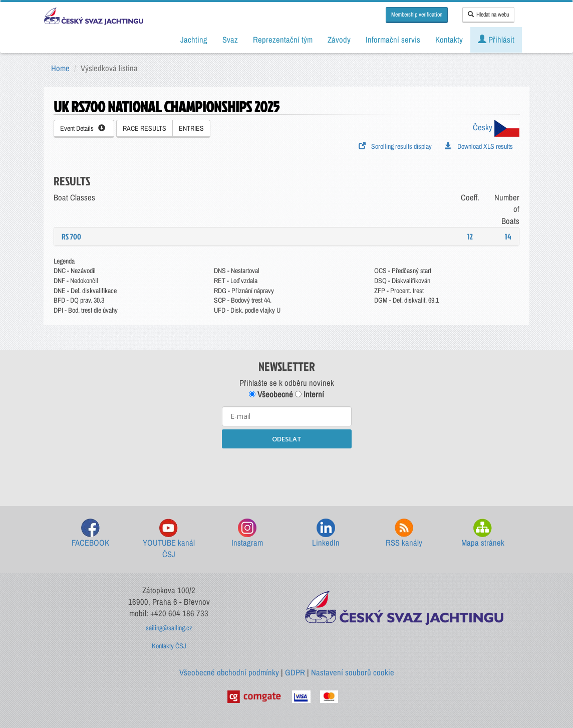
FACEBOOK (90, 533)
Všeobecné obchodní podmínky (229, 672)
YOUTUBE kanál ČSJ (169, 539)
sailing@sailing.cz (169, 628)
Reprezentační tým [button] (283, 40)
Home (60, 68)
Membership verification (417, 15)
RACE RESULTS (145, 128)
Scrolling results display (395, 146)
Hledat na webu (488, 15)
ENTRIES (191, 128)
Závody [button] (339, 40)
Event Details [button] (83, 128)
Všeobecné (271, 394)
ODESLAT (287, 439)
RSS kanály (404, 533)
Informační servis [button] (393, 40)
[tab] (286, 236)
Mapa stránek (483, 533)
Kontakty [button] (449, 40)
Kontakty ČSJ (169, 646)
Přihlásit (496, 40)
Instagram (247, 533)
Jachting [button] (194, 40)
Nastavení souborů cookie (353, 672)
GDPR (295, 672)
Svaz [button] (230, 40)
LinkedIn (326, 533)
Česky (496, 127)
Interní (310, 394)
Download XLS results (479, 146)
